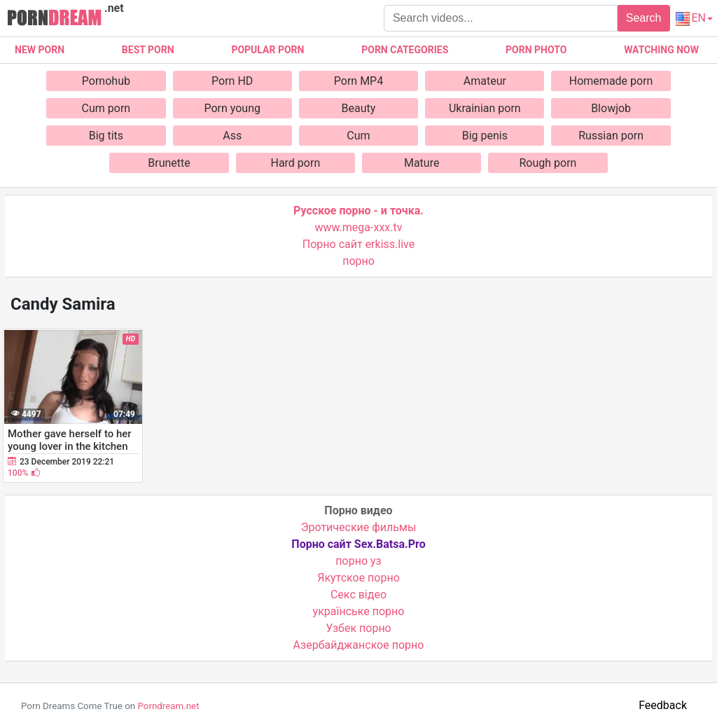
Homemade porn (611, 81)
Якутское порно (358, 578)
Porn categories (405, 50)
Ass (232, 136)
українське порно (359, 611)
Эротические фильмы (359, 527)
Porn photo (536, 50)
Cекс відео (358, 595)
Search (644, 18)
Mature (422, 163)
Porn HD (232, 81)
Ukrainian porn (485, 108)
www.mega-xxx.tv (359, 227)
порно (358, 261)
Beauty (359, 108)
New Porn (40, 50)
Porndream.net (168, 706)
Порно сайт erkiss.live (358, 244)
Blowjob (611, 108)
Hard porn (295, 163)
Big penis (485, 136)
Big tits (106, 136)
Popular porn (267, 50)
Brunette (169, 163)
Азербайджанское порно (359, 645)
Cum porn (106, 108)
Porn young (232, 108)
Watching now (661, 50)
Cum (358, 136)
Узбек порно (358, 628)
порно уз (358, 561)
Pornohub (106, 81)
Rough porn (548, 163)
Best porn (148, 50)
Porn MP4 (358, 81)
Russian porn (611, 136)
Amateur (485, 81)
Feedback (663, 705)
